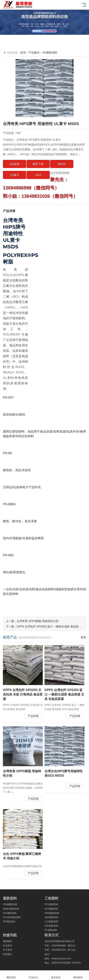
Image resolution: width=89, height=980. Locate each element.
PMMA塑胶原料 (11, 909)
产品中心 (33, 975)
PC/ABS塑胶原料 (12, 917)
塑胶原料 (10, 898)
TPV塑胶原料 (51, 904)
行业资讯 (8, 946)
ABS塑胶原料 (51, 917)
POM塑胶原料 (10, 904)
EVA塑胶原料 (10, 913)
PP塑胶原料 (9, 922)
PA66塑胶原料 (52, 913)
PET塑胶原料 (51, 909)
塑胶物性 (8, 941)
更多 (83, 637)
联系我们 (8, 954)
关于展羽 (8, 950)
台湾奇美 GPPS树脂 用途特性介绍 (37, 621)
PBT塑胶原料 (51, 926)
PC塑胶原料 (51, 930)
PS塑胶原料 (50, 53)
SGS (38, 175)
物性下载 (38, 164)
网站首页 (11, 975)
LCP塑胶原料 (51, 922)
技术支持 (56, 975)
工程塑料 (51, 898)
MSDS (62, 164)
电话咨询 (78, 975)
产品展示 (34, 53)
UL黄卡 (15, 175)
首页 (23, 53)
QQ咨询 (15, 164)
